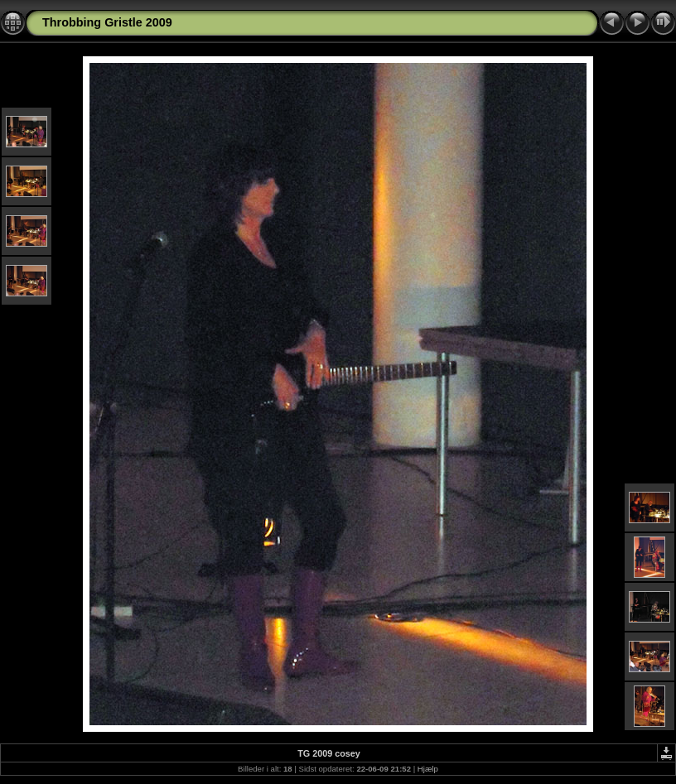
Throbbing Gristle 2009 (107, 22)
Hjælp (428, 769)
